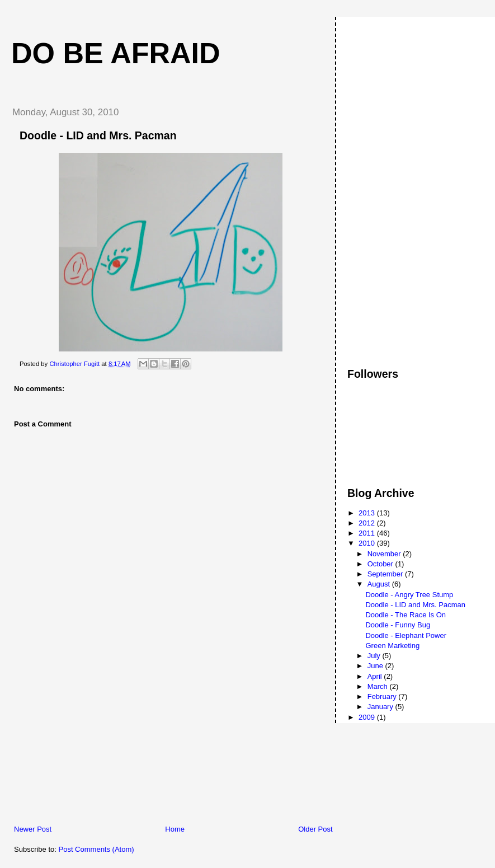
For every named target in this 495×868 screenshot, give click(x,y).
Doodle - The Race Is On (406, 615)
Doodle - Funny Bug (398, 625)
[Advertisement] (87, 746)
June (376, 666)
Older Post (315, 829)
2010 (368, 543)
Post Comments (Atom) (96, 849)
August (380, 584)
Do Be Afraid (116, 53)
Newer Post (33, 829)
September (386, 574)
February (383, 696)
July (375, 656)
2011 (368, 533)
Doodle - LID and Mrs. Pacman (415, 605)
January (381, 707)
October (381, 564)
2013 (368, 513)
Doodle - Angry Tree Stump (409, 595)
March (379, 686)
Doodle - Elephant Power (406, 635)
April (376, 676)
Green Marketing (392, 646)
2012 (368, 523)
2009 (368, 717)
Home (175, 829)
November (385, 554)
